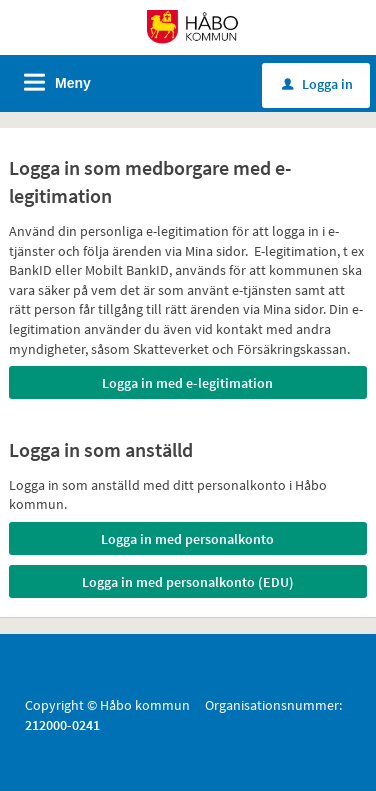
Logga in (317, 84)
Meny (73, 83)
